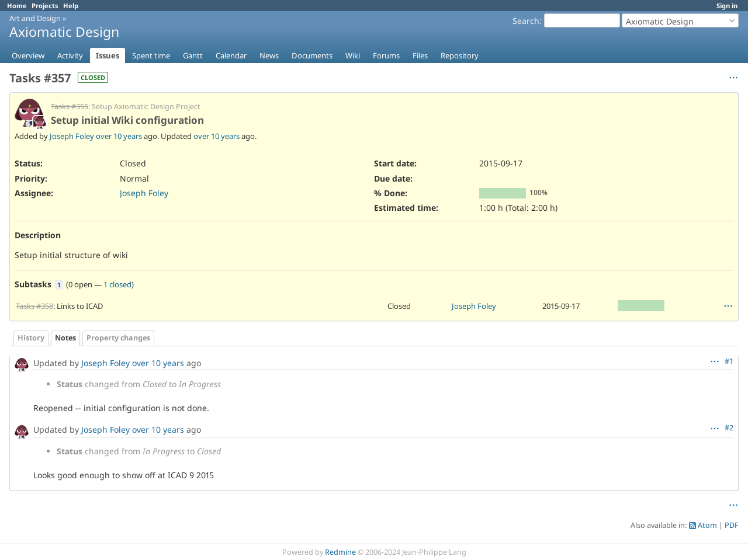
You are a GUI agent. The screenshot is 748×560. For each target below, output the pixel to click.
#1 (729, 361)
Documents (312, 55)
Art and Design (35, 18)
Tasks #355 (70, 107)
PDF (732, 525)
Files (420, 55)
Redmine (340, 552)
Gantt (193, 55)
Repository (460, 55)
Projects (45, 6)
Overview (28, 55)
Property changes (118, 338)
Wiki (353, 55)
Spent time (151, 55)
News (269, 55)
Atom (707, 525)
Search (526, 21)
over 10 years (119, 136)
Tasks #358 (34, 306)
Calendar (231, 55)
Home (17, 6)
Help (71, 6)
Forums (386, 55)
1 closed (117, 284)
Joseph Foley (72, 136)
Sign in (727, 6)
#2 (729, 428)
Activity (70, 55)
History (31, 338)
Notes (65, 338)
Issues (108, 55)
